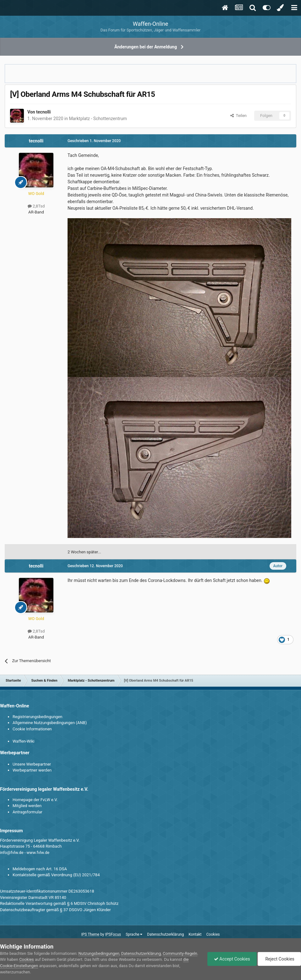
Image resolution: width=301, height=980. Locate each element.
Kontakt (195, 934)
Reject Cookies (279, 959)
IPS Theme (90, 934)
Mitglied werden (27, 806)
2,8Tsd (36, 206)
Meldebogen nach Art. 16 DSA (40, 869)
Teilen (238, 116)
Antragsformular (27, 812)
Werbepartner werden (32, 770)
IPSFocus (113, 934)
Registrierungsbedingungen (37, 717)
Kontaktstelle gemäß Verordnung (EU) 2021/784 (56, 875)
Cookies (213, 934)
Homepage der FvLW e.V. (35, 800)
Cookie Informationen (32, 729)
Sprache (134, 934)
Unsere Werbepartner (32, 764)
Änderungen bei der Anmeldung (146, 47)
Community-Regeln (180, 953)
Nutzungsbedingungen (99, 953)
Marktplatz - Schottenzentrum (98, 119)
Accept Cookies (232, 959)
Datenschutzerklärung (165, 934)
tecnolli (43, 112)
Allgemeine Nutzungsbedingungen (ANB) (50, 723)
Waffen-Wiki (23, 741)
